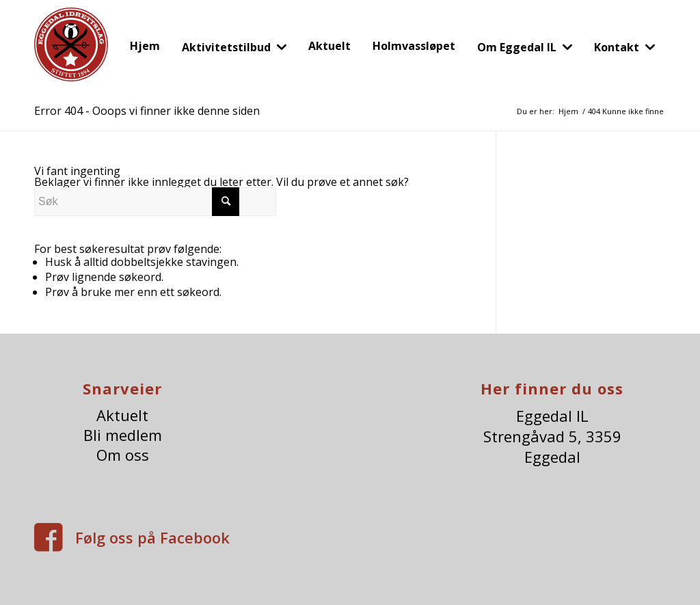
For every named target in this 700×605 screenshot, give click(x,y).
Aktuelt (122, 415)
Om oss (123, 455)
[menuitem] (145, 46)
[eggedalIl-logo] (71, 54)
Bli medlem (123, 435)
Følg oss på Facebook (152, 537)
